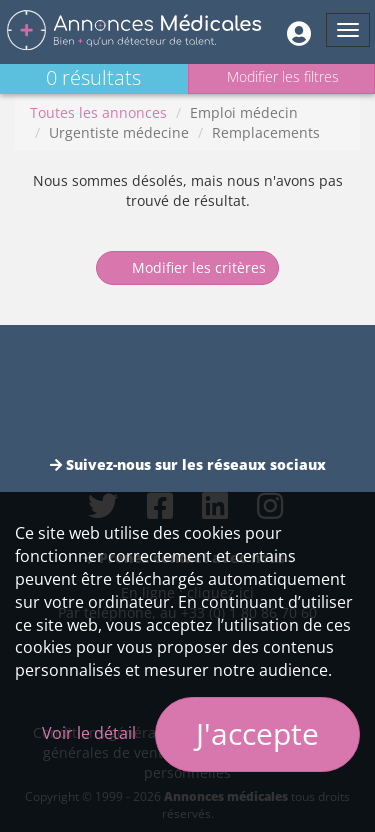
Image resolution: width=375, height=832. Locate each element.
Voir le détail (89, 733)
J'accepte (257, 733)
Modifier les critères (187, 267)
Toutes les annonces (98, 112)
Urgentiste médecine (119, 132)
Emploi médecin (244, 112)
